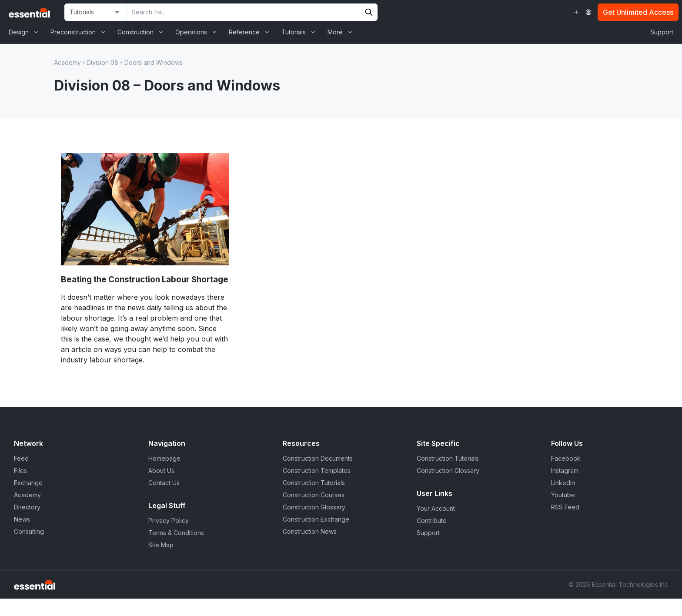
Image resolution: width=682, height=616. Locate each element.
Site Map (161, 545)
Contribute (432, 521)
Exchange (28, 483)
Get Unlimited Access (638, 12)
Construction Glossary (314, 507)
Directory (27, 507)
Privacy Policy (169, 521)
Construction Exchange (316, 519)
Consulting (29, 531)
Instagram (565, 470)
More (343, 32)
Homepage (164, 458)
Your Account (436, 508)
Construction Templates (317, 470)
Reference (252, 32)
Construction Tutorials (314, 483)
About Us (161, 470)
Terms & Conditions (176, 533)
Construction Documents (318, 458)
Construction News (310, 531)
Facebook (566, 458)
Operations (199, 32)
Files (20, 470)
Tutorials (301, 32)
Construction (143, 32)
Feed (21, 458)
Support (662, 32)
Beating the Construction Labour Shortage (145, 280)
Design (27, 32)
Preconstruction (81, 32)
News (22, 519)
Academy (67, 62)
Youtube (563, 495)
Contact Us (164, 483)
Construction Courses (314, 495)
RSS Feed (565, 507)
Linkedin (563, 483)
